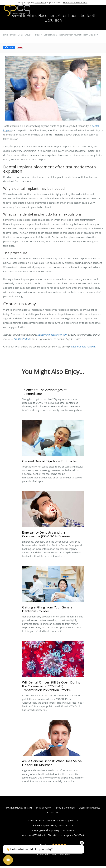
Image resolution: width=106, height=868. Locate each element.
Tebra (67, 854)
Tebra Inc (28, 808)
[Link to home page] (21, 9)
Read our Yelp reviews (83, 346)
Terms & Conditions (65, 808)
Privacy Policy (43, 808)
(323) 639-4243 (22, 339)
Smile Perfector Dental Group (17, 35)
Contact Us (53, 812)
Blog (37, 35)
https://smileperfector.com (52, 335)
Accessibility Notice (90, 808)
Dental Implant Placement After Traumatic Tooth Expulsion (71, 35)
